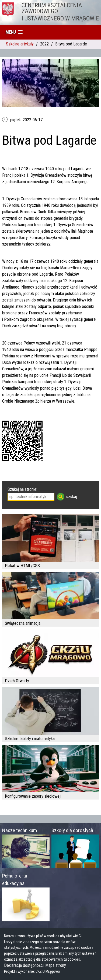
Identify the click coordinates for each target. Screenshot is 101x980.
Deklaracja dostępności (24, 965)
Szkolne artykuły (20, 44)
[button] (14, 32)
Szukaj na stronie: (22, 489)
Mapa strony (56, 965)
